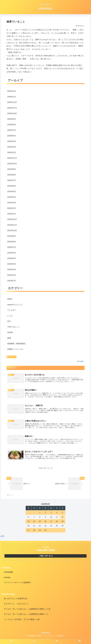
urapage (7, 579)
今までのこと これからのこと (16, 606)
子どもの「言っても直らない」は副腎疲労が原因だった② (27, 611)
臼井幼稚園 (8, 574)
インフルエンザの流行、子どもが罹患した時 (22, 621)
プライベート (11, 357)
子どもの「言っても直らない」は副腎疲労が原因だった (26, 616)
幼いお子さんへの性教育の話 (15, 601)
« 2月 (2, 538)
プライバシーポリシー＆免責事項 (17, 584)
